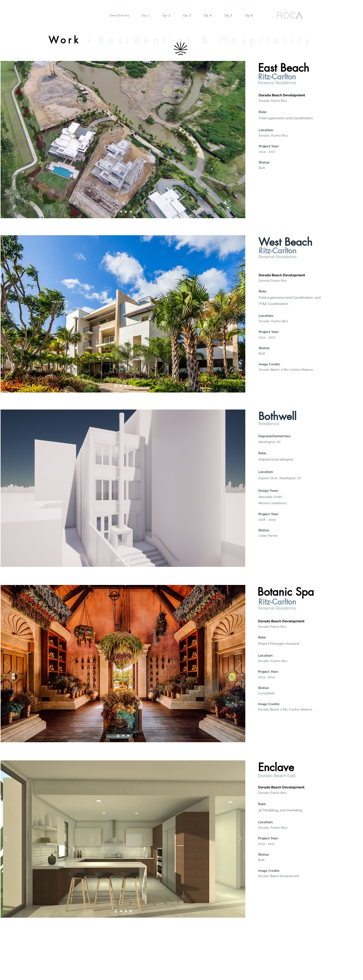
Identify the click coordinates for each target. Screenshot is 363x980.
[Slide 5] (116, 212)
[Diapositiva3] (128, 736)
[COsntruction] (131, 386)
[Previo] (6, 140)
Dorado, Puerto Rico (274, 136)
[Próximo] (240, 140)
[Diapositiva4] (126, 212)
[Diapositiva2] (121, 212)
